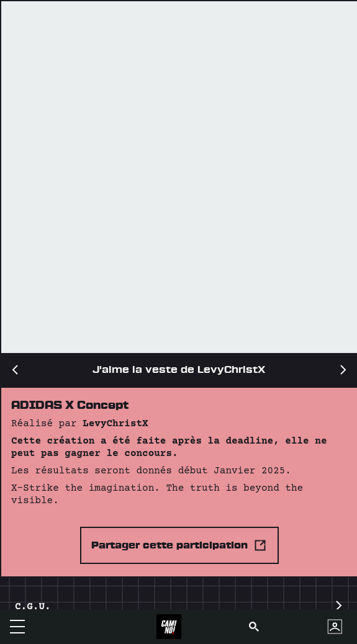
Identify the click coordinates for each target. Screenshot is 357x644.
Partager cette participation (179, 545)
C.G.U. (178, 607)
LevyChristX (115, 424)
